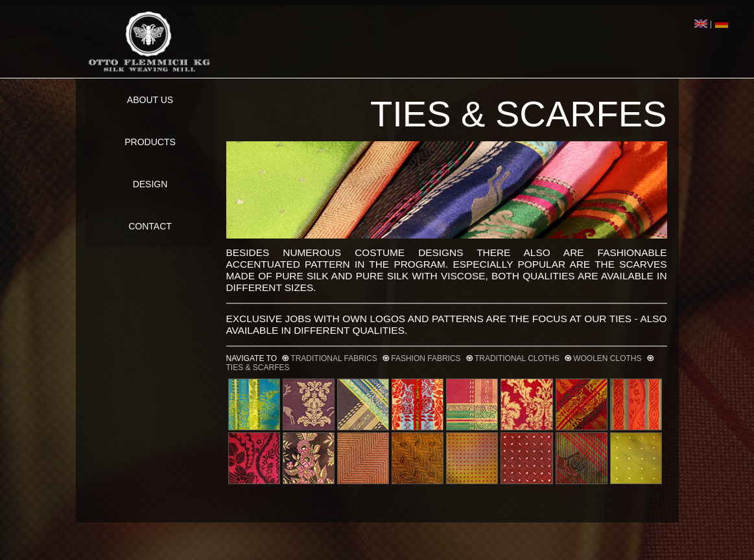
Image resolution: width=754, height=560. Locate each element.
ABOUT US (150, 100)
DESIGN (150, 184)
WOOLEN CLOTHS (607, 358)
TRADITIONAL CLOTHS (517, 358)
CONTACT (150, 226)
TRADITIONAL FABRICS (334, 358)
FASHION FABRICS (426, 358)
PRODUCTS (150, 142)
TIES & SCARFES (258, 367)
